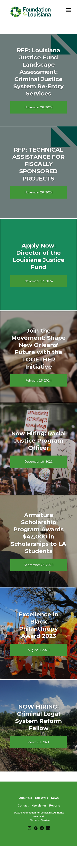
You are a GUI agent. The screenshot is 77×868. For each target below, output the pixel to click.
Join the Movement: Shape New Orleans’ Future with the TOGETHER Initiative (38, 349)
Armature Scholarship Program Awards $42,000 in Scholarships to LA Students (38, 533)
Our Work (41, 798)
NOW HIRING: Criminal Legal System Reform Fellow (38, 717)
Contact (23, 806)
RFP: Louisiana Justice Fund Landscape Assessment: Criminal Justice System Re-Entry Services (38, 72)
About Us (25, 798)
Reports (55, 806)
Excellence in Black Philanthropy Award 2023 (38, 625)
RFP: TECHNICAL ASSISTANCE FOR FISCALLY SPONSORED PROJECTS (38, 164)
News (55, 798)
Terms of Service (40, 820)
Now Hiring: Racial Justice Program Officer (38, 441)
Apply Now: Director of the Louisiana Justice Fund (39, 256)
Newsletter (39, 806)
